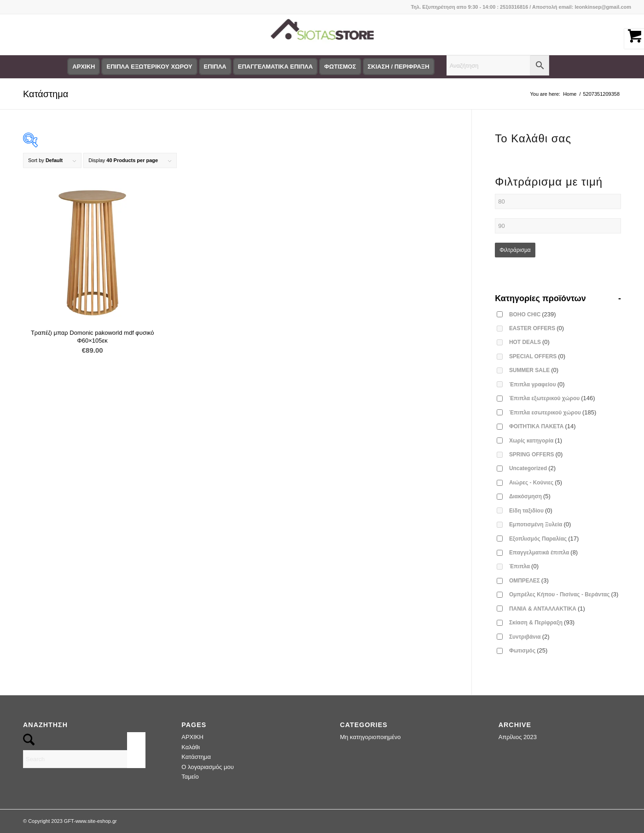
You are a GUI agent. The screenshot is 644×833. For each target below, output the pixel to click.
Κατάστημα (46, 94)
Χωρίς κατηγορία (536, 440)
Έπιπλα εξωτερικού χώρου (552, 398)
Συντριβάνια (529, 637)
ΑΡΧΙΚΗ (192, 737)
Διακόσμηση (530, 496)
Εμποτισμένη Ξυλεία (540, 524)
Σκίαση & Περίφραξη (542, 622)
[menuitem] (84, 67)
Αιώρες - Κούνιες (536, 482)
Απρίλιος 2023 (518, 737)
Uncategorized (532, 468)
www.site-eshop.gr (96, 821)
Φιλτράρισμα (515, 250)
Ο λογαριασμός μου (208, 767)
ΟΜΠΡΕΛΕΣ (529, 580)
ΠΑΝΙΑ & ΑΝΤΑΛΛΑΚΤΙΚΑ (547, 609)
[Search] (84, 759)
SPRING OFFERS (536, 454)
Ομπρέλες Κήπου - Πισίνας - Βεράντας (564, 594)
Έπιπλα (524, 566)
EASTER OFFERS (537, 328)
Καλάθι (191, 747)
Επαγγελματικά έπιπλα (543, 552)
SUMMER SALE (534, 370)
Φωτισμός (528, 650)
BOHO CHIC (533, 314)
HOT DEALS (529, 342)
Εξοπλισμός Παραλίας (544, 539)
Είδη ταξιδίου (531, 510)
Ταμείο (190, 777)
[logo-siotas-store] (322, 35)
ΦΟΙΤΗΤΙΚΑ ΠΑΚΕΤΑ (542, 426)
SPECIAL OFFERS (537, 356)
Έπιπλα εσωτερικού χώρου (553, 412)
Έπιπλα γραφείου (537, 384)
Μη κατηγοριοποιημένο (370, 737)
